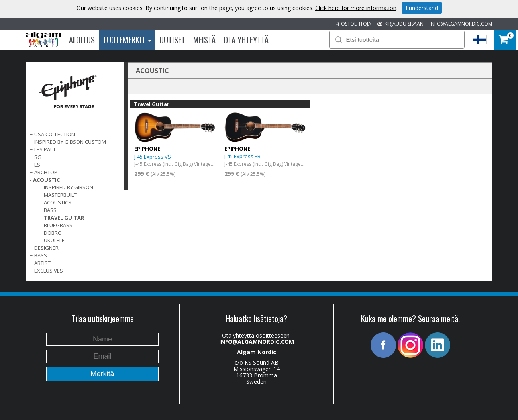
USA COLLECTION (55, 134)
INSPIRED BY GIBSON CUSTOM (70, 142)
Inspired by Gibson (69, 187)
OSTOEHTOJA (353, 24)
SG (38, 157)
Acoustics (58, 202)
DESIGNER (46, 248)
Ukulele (54, 240)
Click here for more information (356, 8)
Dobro (53, 233)
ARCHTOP (46, 172)
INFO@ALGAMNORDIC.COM (461, 24)
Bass (50, 210)
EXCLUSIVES (49, 271)
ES (37, 165)
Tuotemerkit (127, 40)
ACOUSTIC (46, 180)
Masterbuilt (60, 195)
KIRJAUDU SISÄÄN (400, 24)
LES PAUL (45, 149)
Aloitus (82, 40)
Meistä (204, 40)
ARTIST (42, 263)
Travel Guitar (64, 218)
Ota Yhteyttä (246, 40)
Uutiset (172, 40)
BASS (41, 255)
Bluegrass (58, 225)
